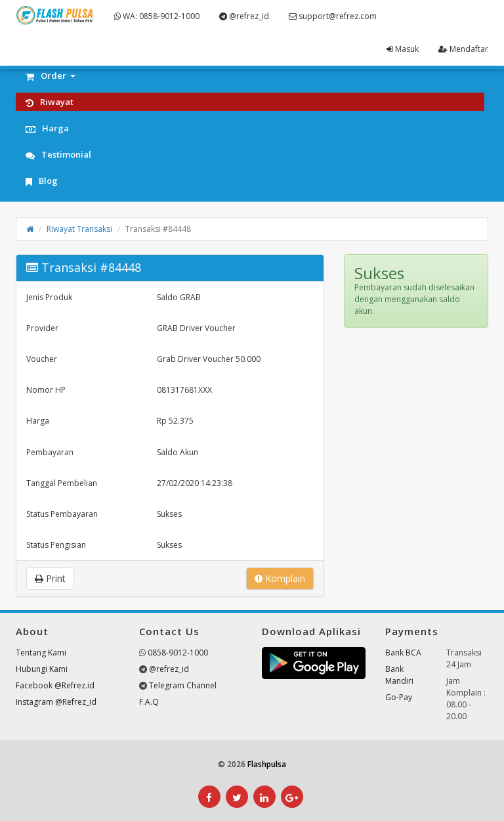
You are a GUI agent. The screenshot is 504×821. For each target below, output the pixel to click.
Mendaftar (463, 49)
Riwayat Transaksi (79, 229)
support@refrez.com (333, 16)
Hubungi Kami (42, 669)
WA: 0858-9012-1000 (157, 16)
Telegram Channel (183, 685)
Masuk (403, 49)
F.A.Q (149, 702)
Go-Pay (399, 697)
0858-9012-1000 (178, 653)
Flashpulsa (267, 764)
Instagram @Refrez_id (56, 702)
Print (50, 578)
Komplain (280, 578)
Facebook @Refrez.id (55, 685)
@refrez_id (244, 16)
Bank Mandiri (399, 675)
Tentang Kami (41, 653)
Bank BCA (403, 653)
